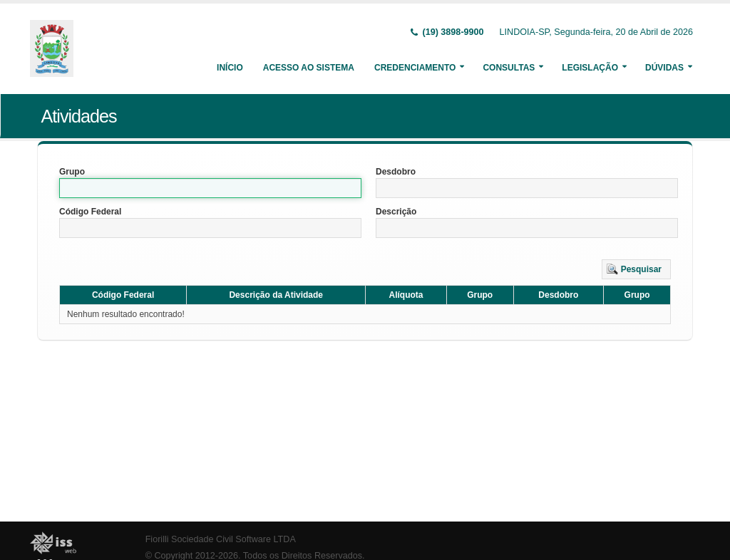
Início (230, 68)
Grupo (72, 172)
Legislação (590, 68)
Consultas (509, 68)
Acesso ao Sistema (309, 68)
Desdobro (396, 172)
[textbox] (210, 188)
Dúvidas (664, 68)
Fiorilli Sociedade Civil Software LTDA (221, 539)
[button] (636, 269)
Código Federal (90, 212)
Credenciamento (415, 68)
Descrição (396, 212)
